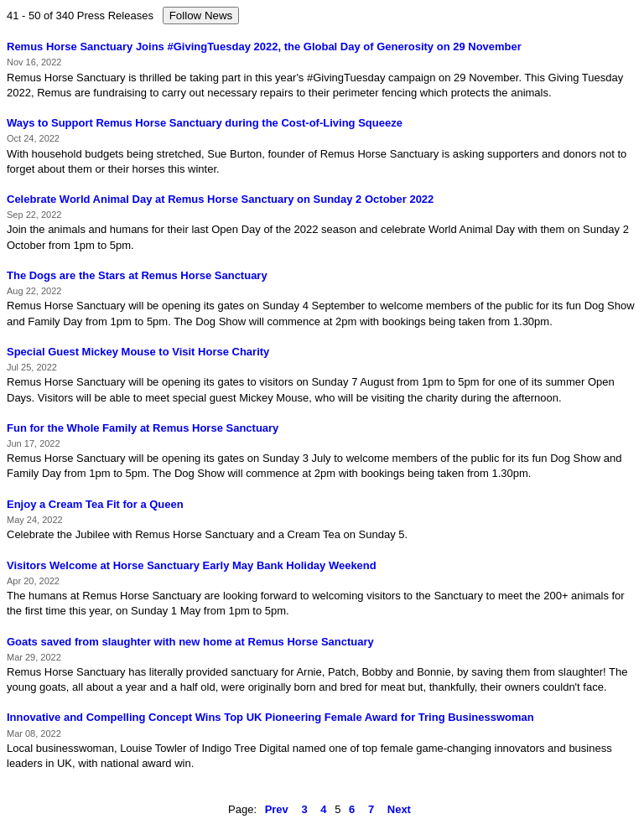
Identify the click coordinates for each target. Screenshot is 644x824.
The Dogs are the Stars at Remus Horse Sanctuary (137, 275)
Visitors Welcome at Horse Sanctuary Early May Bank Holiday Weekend (192, 565)
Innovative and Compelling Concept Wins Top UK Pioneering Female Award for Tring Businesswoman (270, 717)
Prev (277, 809)
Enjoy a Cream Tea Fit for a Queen (95, 504)
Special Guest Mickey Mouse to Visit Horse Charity (138, 352)
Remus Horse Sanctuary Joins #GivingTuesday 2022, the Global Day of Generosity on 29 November (264, 47)
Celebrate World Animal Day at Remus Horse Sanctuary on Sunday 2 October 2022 (220, 199)
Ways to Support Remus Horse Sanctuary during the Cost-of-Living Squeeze (205, 123)
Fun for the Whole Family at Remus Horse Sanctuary (143, 428)
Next (399, 809)
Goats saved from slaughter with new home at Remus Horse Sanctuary (190, 642)
